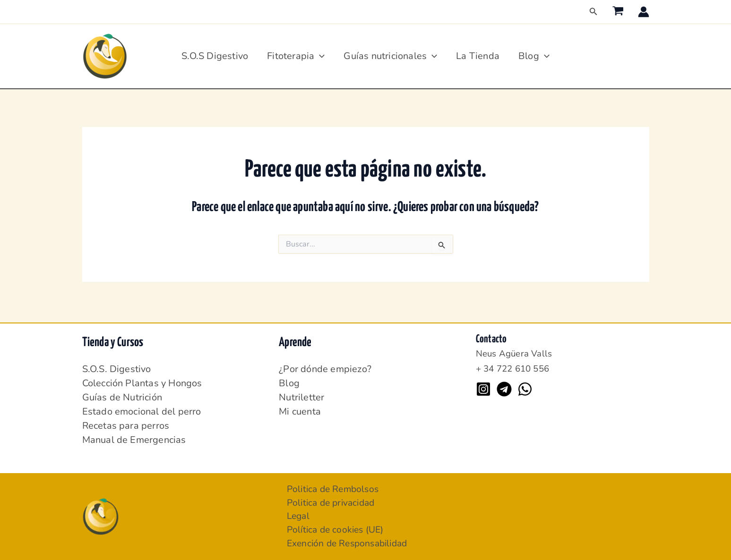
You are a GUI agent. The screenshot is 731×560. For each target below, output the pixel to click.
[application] (319, 56)
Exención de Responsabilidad (351, 543)
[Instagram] (483, 386)
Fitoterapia (296, 56)
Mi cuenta (300, 409)
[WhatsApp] (525, 386)
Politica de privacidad (334, 501)
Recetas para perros (126, 423)
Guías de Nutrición (122, 395)
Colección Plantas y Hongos (142, 380)
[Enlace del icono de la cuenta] (644, 12)
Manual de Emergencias (134, 437)
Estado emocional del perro (142, 409)
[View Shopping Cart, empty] (618, 12)
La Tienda (478, 56)
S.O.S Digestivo (215, 56)
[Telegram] (504, 386)
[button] (593, 12)
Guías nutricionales (390, 56)
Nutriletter (301, 395)
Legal (299, 515)
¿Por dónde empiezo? (325, 366)
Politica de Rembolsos (335, 487)
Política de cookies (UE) (338, 529)
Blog (534, 56)
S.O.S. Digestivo (117, 366)
